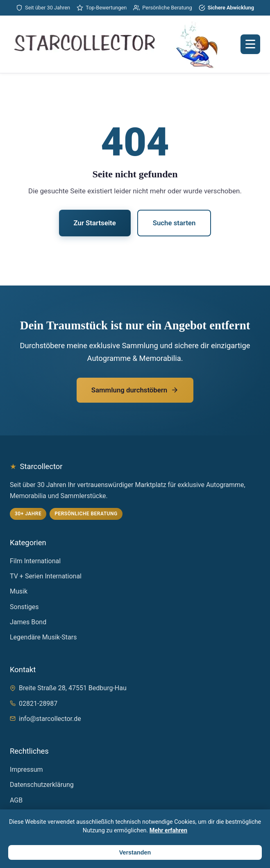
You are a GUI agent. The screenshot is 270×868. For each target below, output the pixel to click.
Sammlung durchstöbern (135, 390)
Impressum (26, 769)
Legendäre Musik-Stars (43, 637)
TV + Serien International (46, 576)
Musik (19, 591)
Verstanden (135, 852)
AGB (16, 800)
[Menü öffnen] (250, 44)
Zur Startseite (95, 223)
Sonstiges (24, 607)
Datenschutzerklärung (42, 785)
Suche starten (174, 223)
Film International (35, 561)
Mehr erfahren (168, 831)
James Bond (28, 622)
